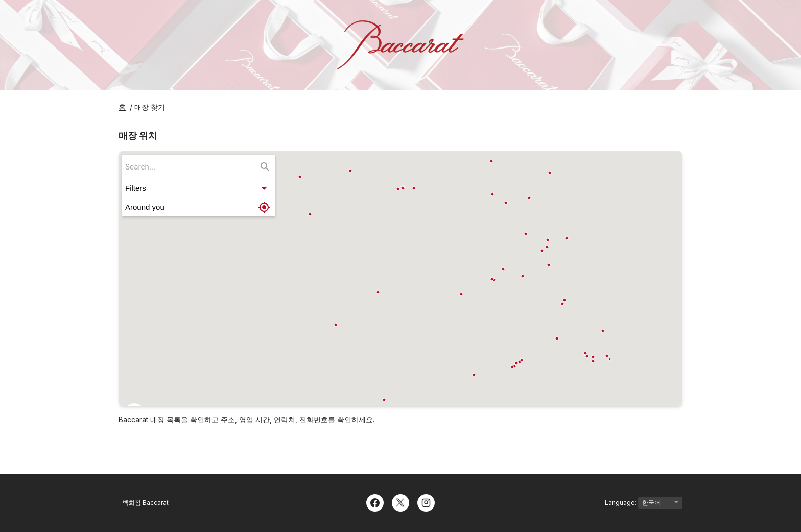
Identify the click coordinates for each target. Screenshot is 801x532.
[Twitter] (400, 502)
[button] (199, 188)
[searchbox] (192, 167)
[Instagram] (426, 502)
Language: (644, 503)
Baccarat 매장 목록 (150, 419)
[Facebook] (375, 502)
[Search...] (265, 167)
